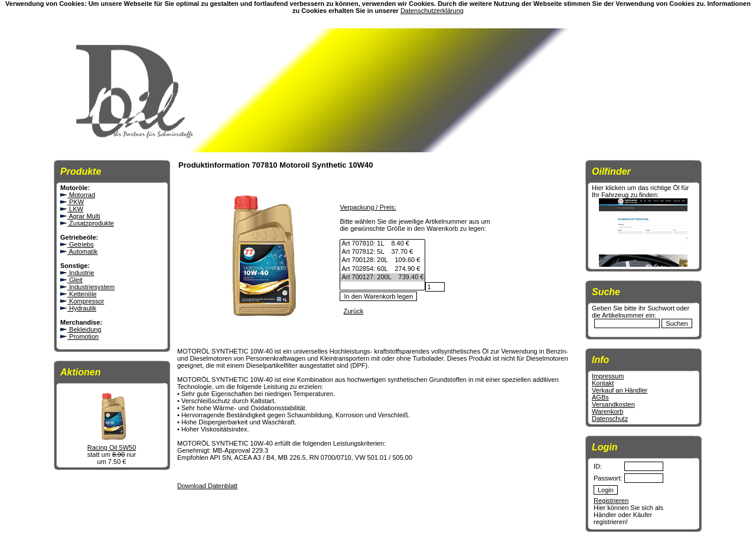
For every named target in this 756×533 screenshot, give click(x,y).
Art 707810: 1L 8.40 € (382, 244)
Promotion (79, 336)
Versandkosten (613, 404)
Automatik (79, 251)
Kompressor (82, 301)
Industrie (77, 273)
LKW (72, 209)
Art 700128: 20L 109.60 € (382, 260)
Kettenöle (79, 294)
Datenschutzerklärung (432, 11)
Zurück (354, 311)
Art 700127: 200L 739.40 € (382, 277)
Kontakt (603, 383)
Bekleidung (81, 329)
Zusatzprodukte (87, 223)
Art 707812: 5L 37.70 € (382, 252)
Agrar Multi (80, 216)
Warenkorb (607, 411)
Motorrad (78, 195)
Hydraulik (78, 308)
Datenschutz (610, 418)
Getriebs (77, 244)
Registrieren (611, 501)
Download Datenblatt (207, 486)
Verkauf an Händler (620, 390)
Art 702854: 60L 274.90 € (382, 269)
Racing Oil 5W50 (112, 444)
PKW (72, 202)
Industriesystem (87, 287)
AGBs (600, 397)
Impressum (608, 376)
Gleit (71, 280)
